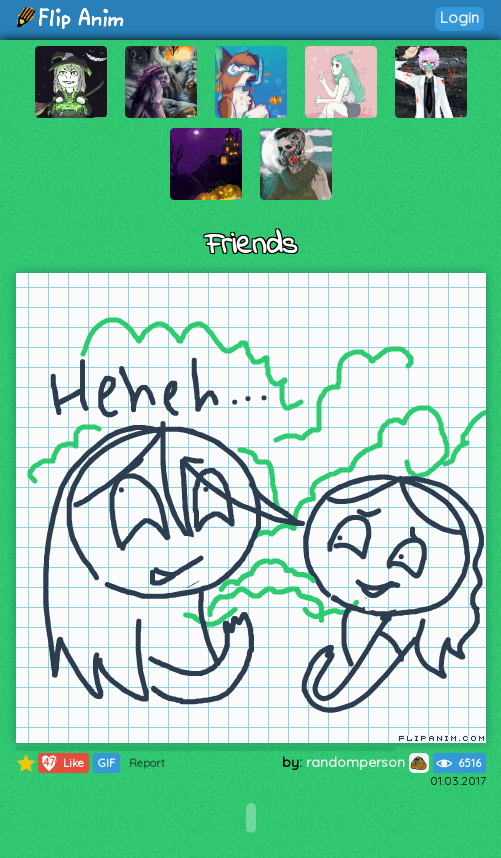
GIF (106, 763)
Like (61, 763)
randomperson (367, 762)
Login (459, 17)
